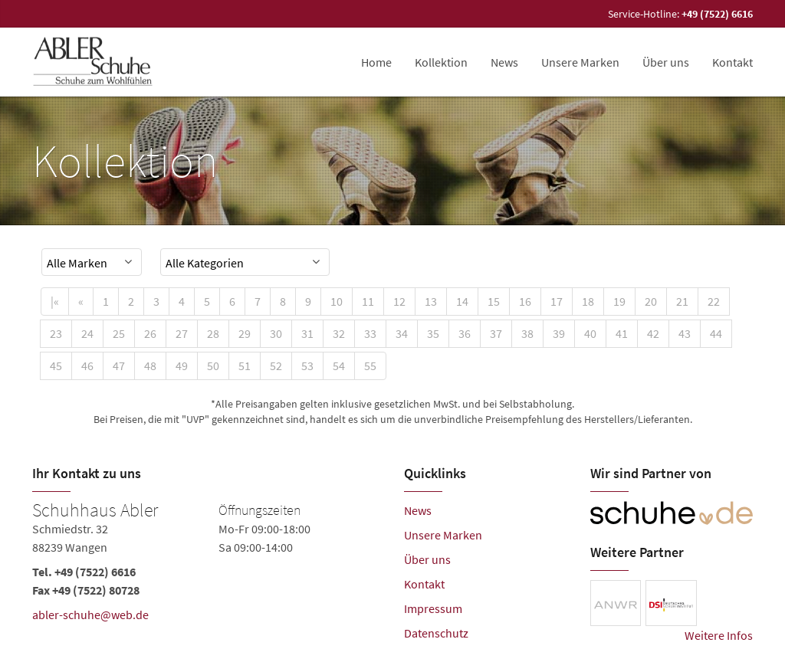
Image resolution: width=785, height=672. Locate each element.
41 (622, 333)
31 (307, 333)
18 (588, 301)
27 (182, 333)
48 (150, 366)
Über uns (666, 62)
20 (651, 301)
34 (402, 333)
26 (150, 333)
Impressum (433, 608)
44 (716, 333)
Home (376, 62)
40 (590, 333)
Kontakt (732, 62)
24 (87, 333)
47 (119, 366)
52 (276, 366)
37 (496, 333)
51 (245, 366)
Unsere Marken (580, 62)
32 (339, 333)
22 (714, 301)
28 (213, 333)
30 (276, 333)
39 (559, 333)
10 (337, 301)
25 (119, 333)
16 (525, 301)
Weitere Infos (719, 635)
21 (682, 301)
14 (462, 301)
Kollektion (441, 62)
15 (494, 301)
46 (87, 366)
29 (245, 333)
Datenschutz (436, 633)
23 (56, 333)
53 (307, 366)
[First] (55, 302)
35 (433, 333)
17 (557, 301)
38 (527, 333)
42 (653, 333)
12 (399, 301)
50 (213, 366)
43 (685, 333)
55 (370, 366)
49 (182, 366)
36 (465, 333)
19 (619, 301)
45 (56, 366)
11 (368, 301)
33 (370, 333)
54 (339, 366)
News (504, 62)
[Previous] (81, 302)
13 (431, 301)
